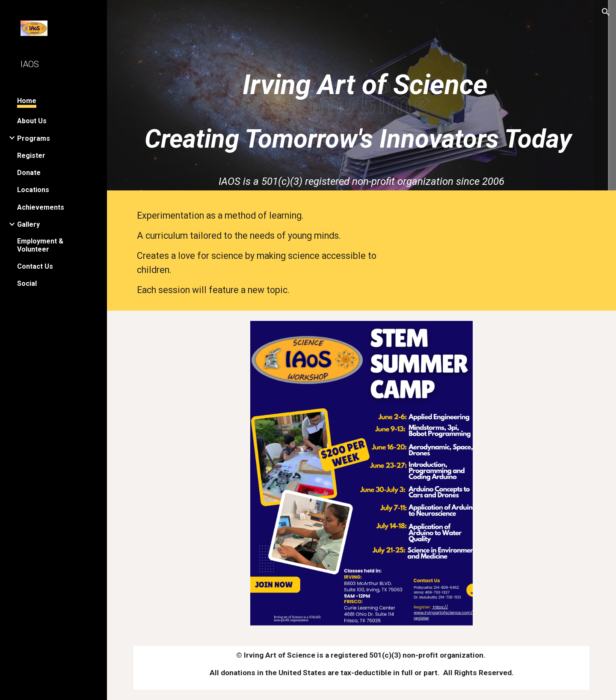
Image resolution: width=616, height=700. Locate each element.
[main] (362, 82)
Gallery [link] (28, 224)
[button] (606, 12)
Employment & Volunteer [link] (40, 245)
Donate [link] (29, 173)
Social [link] (27, 283)
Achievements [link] (41, 207)
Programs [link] (34, 138)
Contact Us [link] (35, 266)
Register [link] (31, 156)
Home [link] (27, 101)
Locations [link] (33, 190)
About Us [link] (32, 121)
